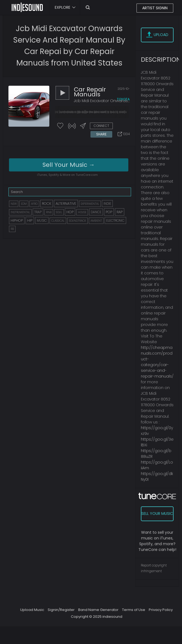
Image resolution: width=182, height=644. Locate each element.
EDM (24, 204)
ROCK (47, 204)
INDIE (107, 204)
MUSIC (42, 220)
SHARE (101, 134)
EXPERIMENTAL (90, 204)
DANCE (96, 212)
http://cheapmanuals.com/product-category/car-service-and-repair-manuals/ (157, 362)
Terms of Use (134, 610)
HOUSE (82, 212)
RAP (120, 212)
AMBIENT (96, 221)
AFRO (34, 204)
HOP (70, 212)
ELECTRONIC (115, 220)
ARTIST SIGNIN (155, 8)
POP (109, 212)
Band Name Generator (98, 610)
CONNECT (101, 126)
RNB (49, 212)
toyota (123, 99)
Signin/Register (61, 610)
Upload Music (32, 610)
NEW (14, 204)
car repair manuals (90, 92)
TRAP (38, 212)
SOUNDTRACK (78, 221)
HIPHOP (17, 220)
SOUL (59, 212)
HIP (30, 220)
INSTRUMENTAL (20, 212)
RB (12, 229)
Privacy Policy (161, 610)
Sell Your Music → (69, 165)
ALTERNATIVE (66, 204)
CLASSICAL (58, 221)
